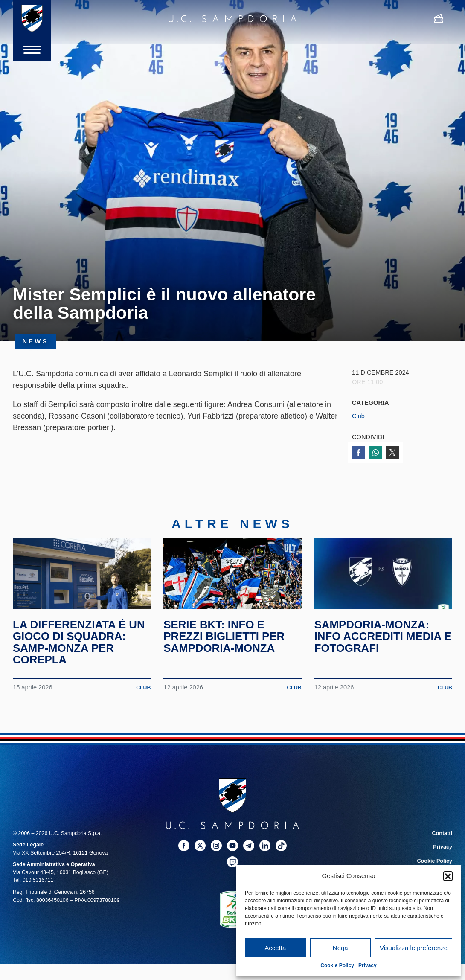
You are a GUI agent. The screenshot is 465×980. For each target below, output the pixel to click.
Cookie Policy (337, 965)
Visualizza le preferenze (414, 948)
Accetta (275, 948)
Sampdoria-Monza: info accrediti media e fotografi (379, 641)
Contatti (442, 838)
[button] (448, 876)
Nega (340, 948)
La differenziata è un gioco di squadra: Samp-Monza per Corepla (80, 647)
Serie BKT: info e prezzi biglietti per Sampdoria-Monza (225, 641)
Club (358, 416)
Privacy (368, 965)
